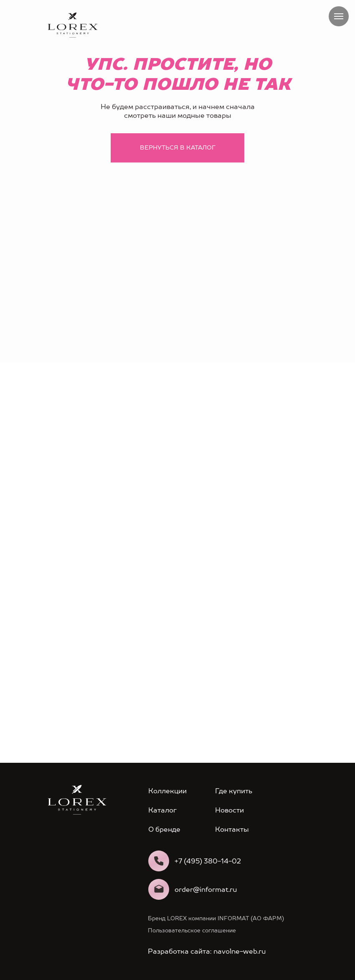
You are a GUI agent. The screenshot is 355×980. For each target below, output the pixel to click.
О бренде (164, 829)
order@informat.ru (206, 890)
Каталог (162, 810)
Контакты (232, 829)
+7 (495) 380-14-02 (208, 861)
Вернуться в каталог (178, 147)
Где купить (234, 791)
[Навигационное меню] (339, 16)
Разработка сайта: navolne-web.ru (207, 951)
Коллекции (167, 791)
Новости (229, 810)
